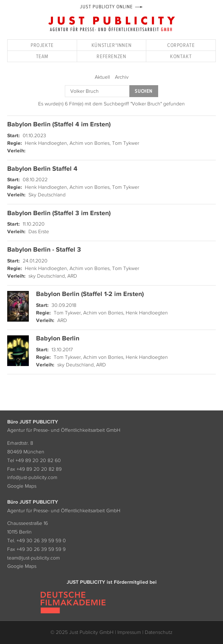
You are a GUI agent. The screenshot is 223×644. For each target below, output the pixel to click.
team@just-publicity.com (34, 558)
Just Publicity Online (106, 7)
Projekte (42, 45)
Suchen (143, 91)
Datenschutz (159, 632)
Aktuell (102, 77)
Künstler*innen (111, 45)
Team (42, 56)
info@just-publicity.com (32, 477)
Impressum (129, 632)
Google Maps (22, 486)
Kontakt (181, 56)
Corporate (181, 45)
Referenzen (111, 56)
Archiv (122, 77)
